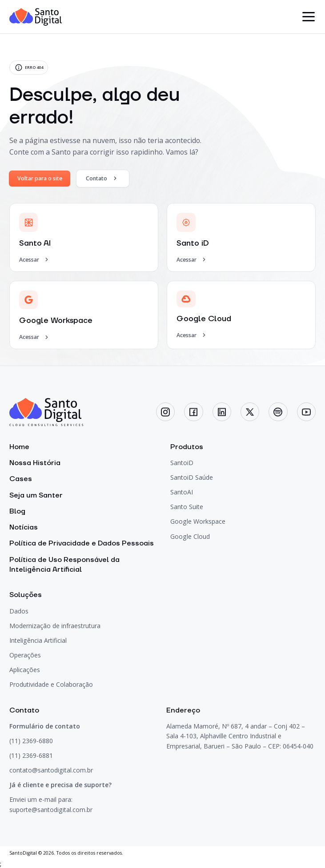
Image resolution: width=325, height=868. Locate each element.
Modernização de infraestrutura (55, 626)
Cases (21, 479)
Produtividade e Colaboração (51, 684)
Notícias (24, 527)
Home (19, 447)
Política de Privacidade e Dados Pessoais (82, 543)
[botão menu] (309, 17)
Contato (102, 178)
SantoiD (182, 463)
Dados (19, 611)
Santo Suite (187, 507)
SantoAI (182, 492)
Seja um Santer (36, 495)
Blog (17, 511)
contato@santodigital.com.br (51, 770)
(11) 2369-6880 (31, 741)
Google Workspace (198, 521)
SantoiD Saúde (192, 477)
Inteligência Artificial (38, 640)
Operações (25, 655)
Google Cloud (190, 536)
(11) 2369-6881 (31, 755)
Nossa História (35, 463)
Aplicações (25, 670)
